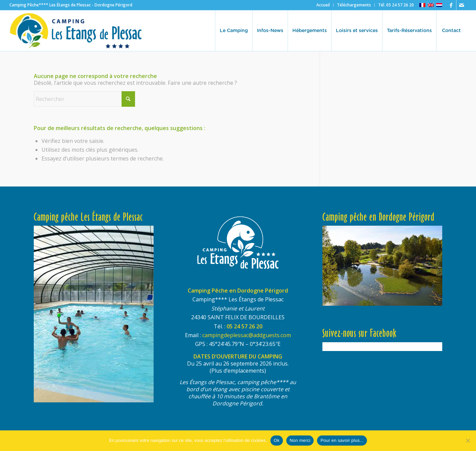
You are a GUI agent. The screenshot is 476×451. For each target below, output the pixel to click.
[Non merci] (468, 441)
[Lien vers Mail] (461, 5)
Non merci (300, 440)
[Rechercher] (84, 99)
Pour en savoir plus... (342, 440)
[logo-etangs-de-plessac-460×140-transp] (76, 31)
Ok (277, 440)
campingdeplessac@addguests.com (247, 335)
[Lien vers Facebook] (451, 5)
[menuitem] (323, 5)
